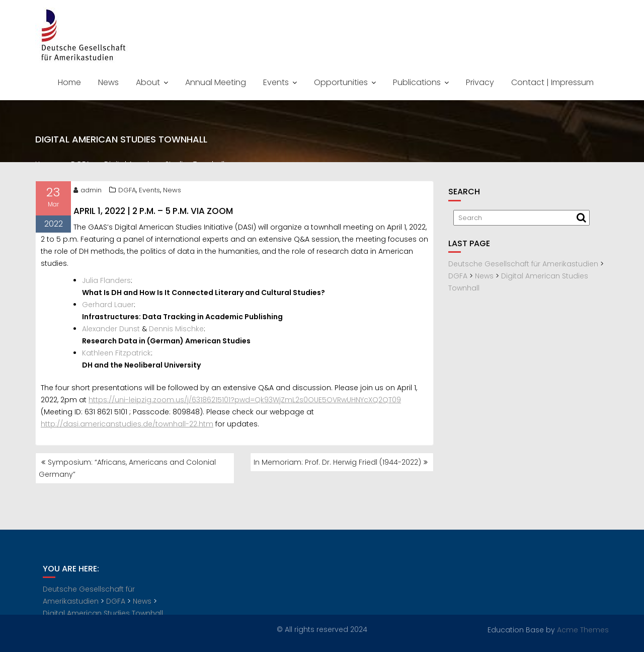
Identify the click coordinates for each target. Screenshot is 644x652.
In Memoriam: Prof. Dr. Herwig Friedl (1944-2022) (337, 462)
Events (276, 82)
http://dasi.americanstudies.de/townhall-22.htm (127, 425)
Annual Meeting (216, 82)
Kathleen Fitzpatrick (116, 354)
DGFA (127, 192)
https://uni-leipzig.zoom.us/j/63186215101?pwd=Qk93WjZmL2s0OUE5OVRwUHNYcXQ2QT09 (245, 401)
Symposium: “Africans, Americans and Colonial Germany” (127, 468)
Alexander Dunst (111, 330)
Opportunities (341, 82)
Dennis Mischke (176, 330)
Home (69, 82)
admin (88, 192)
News (108, 82)
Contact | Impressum (552, 82)
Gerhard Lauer (108, 306)
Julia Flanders (106, 282)
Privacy (480, 82)
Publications (417, 82)
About (148, 82)
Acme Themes (583, 629)
